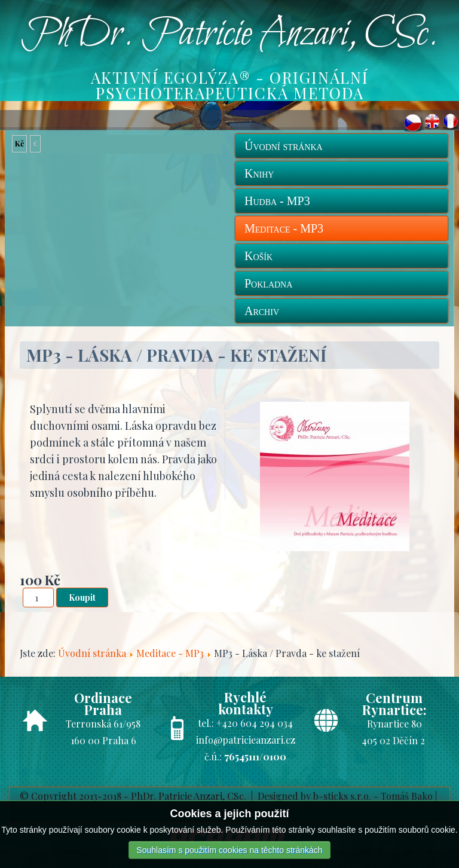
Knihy (259, 173)
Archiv (262, 311)
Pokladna (268, 283)
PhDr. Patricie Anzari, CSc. (229, 35)
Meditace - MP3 (284, 228)
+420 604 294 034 (255, 723)
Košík (258, 256)
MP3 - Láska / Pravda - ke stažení (176, 355)
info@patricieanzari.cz (246, 740)
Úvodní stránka (284, 146)
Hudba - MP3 (277, 201)
